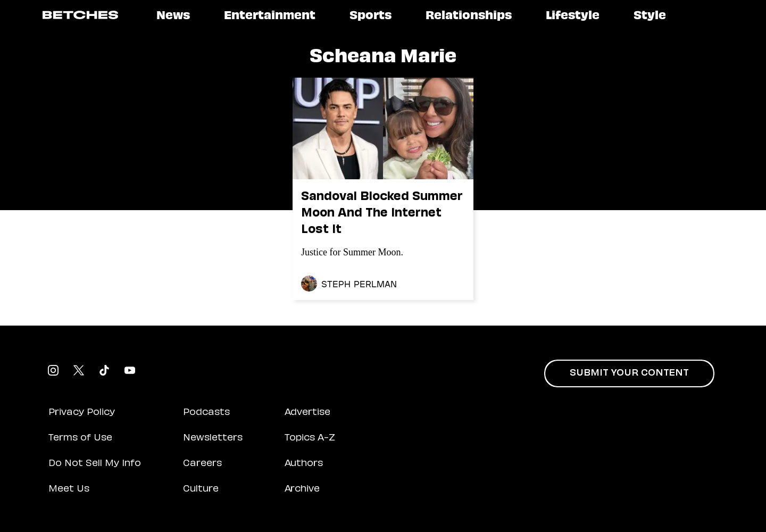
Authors (304, 464)
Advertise (307, 413)
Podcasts (206, 413)
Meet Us (69, 489)
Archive (302, 489)
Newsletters (213, 438)
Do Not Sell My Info (95, 464)
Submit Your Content (629, 373)
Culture (201, 489)
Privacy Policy (82, 413)
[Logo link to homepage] (80, 15)
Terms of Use (80, 438)
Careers (202, 464)
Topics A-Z (310, 438)
